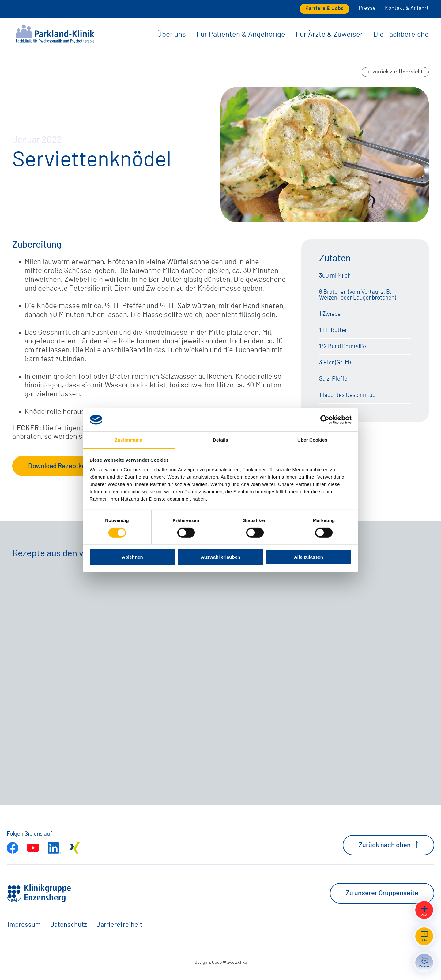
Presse (367, 8)
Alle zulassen (309, 557)
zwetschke (237, 962)
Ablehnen (132, 557)
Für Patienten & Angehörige (241, 35)
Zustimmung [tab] (129, 440)
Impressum (24, 925)
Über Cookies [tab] (312, 440)
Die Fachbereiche (401, 35)
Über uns (171, 35)
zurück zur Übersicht (395, 72)
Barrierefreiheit (119, 925)
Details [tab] (221, 440)
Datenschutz (68, 925)
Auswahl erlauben (221, 557)
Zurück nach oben (388, 845)
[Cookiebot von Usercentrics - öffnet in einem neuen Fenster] (325, 420)
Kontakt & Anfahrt (407, 8)
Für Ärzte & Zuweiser (329, 35)
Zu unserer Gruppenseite (382, 893)
